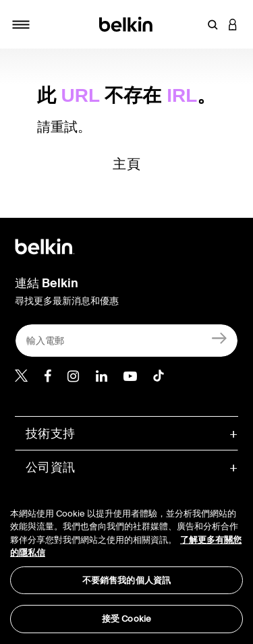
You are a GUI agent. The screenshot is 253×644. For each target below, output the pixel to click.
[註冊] (220, 338)
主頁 (126, 164)
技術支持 (50, 434)
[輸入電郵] (126, 341)
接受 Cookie (126, 619)
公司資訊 (50, 467)
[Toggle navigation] (21, 24)
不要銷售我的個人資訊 (126, 580)
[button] (213, 24)
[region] (126, 562)
